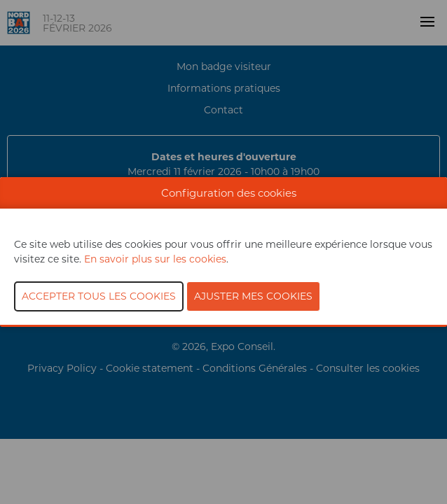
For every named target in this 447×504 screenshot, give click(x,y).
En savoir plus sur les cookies (155, 259)
